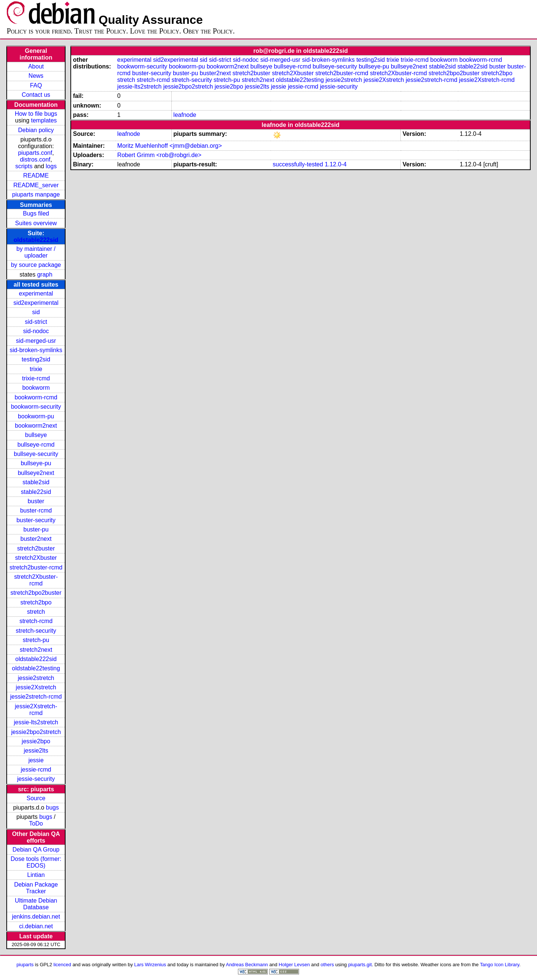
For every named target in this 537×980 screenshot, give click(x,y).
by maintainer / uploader (36, 252)
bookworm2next (36, 426)
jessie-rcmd (36, 770)
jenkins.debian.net (36, 917)
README (36, 175)
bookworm (36, 388)
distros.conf (35, 159)
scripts (24, 166)
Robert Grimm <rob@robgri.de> (159, 155)
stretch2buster (36, 548)
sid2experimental (36, 303)
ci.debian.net (36, 926)
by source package (36, 265)
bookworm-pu (36, 416)
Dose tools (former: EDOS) (36, 862)
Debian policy (36, 130)
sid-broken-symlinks (36, 350)
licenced (63, 965)
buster (36, 501)
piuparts (25, 965)
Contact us (36, 95)
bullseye (36, 435)
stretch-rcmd (36, 621)
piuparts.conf (35, 153)
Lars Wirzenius (150, 965)
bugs (52, 807)
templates (44, 120)
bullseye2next (36, 473)
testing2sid (36, 359)
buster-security (36, 520)
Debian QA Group (36, 850)
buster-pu (36, 529)
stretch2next (36, 650)
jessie (36, 760)
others (327, 965)
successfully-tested (298, 164)
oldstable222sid (36, 240)
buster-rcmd (36, 510)
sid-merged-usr (36, 341)
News (36, 76)
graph (45, 274)
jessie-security (36, 779)
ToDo (36, 823)
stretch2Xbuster (36, 558)
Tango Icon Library (500, 965)
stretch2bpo (36, 602)
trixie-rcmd (36, 378)
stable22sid (36, 492)
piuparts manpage (36, 194)
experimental (36, 293)
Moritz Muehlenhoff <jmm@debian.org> (170, 146)
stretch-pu (36, 640)
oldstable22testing (36, 668)
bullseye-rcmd (36, 445)
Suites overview (36, 223)
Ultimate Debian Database (36, 904)
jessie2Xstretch (36, 687)
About (36, 66)
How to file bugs (36, 114)
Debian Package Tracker (36, 888)
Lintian (36, 875)
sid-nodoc (36, 331)
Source (36, 798)
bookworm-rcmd (36, 397)
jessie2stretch (36, 678)
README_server (36, 185)
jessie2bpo (36, 741)
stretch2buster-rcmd (36, 567)
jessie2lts (36, 751)
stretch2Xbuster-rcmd (36, 580)
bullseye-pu (36, 463)
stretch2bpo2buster (36, 593)
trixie (36, 369)
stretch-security (36, 631)
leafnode (185, 115)
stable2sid (36, 482)
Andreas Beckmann (247, 965)
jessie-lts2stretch (36, 722)
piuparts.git (360, 965)
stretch (36, 612)
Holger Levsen (294, 965)
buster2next (36, 539)
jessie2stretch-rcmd (36, 697)
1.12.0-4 (336, 164)
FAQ (36, 85)
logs (51, 166)
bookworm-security (36, 407)
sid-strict (36, 322)
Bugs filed (36, 213)
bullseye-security (36, 454)
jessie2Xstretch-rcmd (36, 710)
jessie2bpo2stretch (36, 732)
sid (36, 312)
